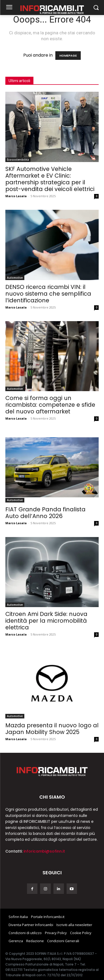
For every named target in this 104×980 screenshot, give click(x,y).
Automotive (15, 278)
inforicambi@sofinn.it (44, 851)
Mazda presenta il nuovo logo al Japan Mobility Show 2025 (52, 729)
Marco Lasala (16, 196)
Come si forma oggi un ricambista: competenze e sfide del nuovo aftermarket (50, 405)
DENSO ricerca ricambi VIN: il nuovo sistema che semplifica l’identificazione (48, 294)
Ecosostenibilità (18, 160)
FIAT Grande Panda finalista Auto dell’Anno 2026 (45, 513)
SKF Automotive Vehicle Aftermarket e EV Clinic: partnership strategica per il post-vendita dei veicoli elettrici (50, 179)
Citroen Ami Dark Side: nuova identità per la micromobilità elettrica (46, 621)
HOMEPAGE (68, 56)
